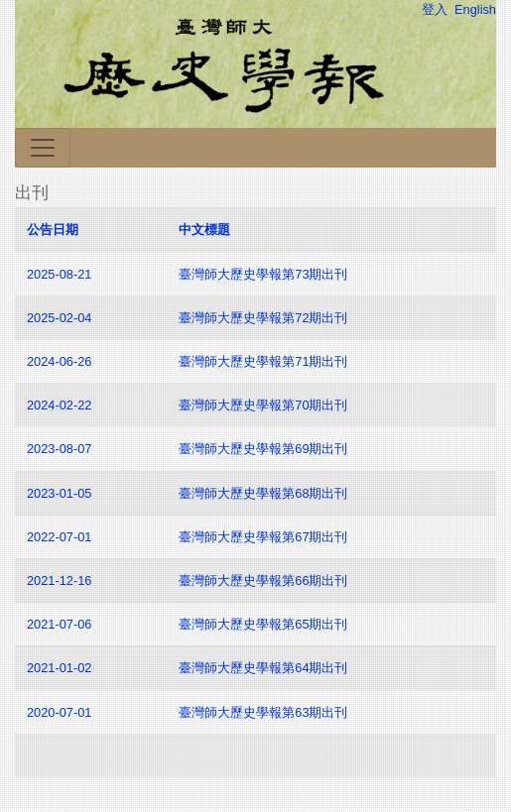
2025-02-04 (59, 318)
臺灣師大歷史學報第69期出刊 (265, 449)
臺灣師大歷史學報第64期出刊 (263, 668)
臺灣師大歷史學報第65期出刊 (265, 624)
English (475, 9)
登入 (435, 9)
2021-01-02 (59, 668)
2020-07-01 (59, 712)
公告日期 (53, 230)
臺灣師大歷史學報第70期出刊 (265, 405)
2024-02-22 (59, 405)
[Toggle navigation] (43, 148)
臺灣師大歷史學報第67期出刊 (265, 537)
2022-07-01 (59, 537)
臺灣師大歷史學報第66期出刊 (265, 580)
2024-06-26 (59, 361)
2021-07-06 (59, 624)
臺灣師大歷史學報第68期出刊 (265, 493)
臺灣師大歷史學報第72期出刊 (265, 318)
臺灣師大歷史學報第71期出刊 (265, 361)
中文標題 (204, 230)
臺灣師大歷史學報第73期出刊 (265, 274)
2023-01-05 (59, 493)
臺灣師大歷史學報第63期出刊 (263, 712)
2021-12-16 (59, 580)
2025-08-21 (59, 274)
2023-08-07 (59, 449)
